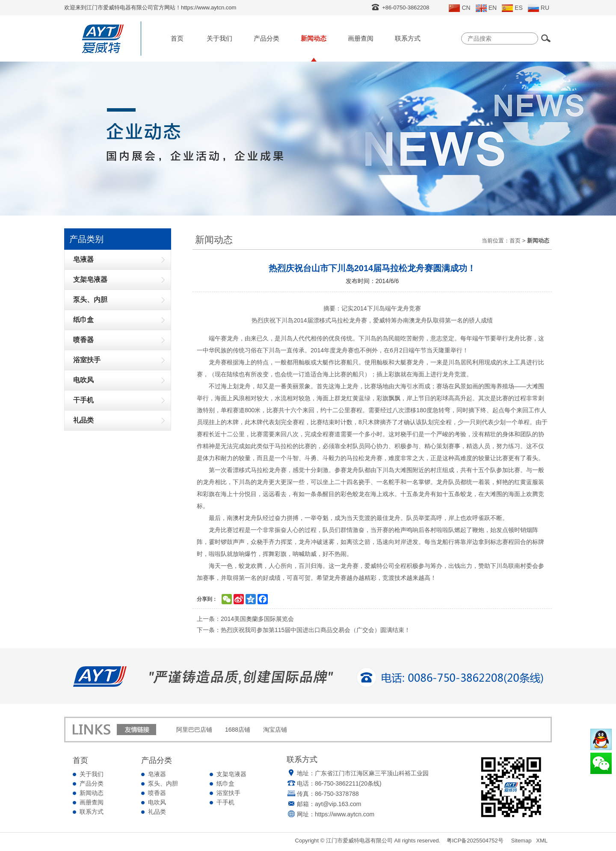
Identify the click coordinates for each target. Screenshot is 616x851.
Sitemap (521, 841)
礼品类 (157, 812)
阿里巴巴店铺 (194, 730)
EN (486, 8)
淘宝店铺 (275, 730)
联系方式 (408, 38)
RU (539, 8)
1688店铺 (238, 730)
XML (542, 841)
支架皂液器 (231, 774)
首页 (177, 38)
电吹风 (157, 802)
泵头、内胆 (163, 783)
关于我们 (219, 38)
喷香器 (157, 793)
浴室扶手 (228, 793)
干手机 (225, 802)
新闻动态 (314, 38)
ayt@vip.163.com (338, 804)
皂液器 (157, 774)
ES (512, 8)
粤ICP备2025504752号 (475, 841)
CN (459, 8)
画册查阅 (361, 38)
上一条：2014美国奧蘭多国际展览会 (245, 619)
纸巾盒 (225, 783)
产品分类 (267, 38)
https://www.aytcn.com (345, 814)
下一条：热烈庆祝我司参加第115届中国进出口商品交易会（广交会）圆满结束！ (304, 630)
